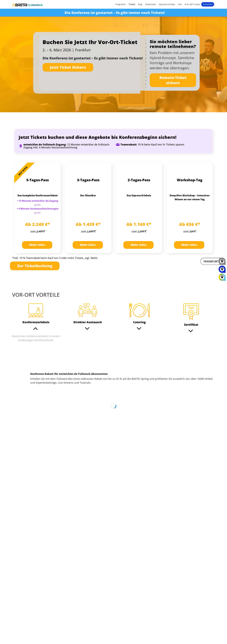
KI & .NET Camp (192, 4)
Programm (121, 4)
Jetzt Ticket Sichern (68, 67)
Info (180, 4)
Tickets (132, 4)
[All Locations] (222, 277)
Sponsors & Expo (167, 4)
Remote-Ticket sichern (173, 80)
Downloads (151, 4)
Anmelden (208, 4)
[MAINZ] (222, 270)
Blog (140, 4)
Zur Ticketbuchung (35, 266)
